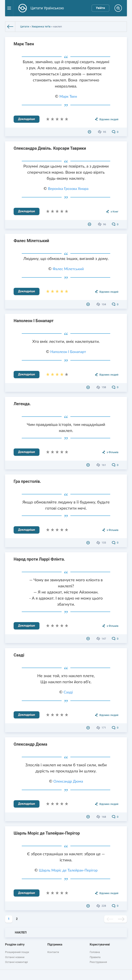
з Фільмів (112, 452)
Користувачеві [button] (100, 945)
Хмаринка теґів (41, 27)
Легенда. (22, 404)
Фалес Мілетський (31, 241)
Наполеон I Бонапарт (34, 321)
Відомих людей (109, 119)
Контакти (53, 952)
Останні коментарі (16, 962)
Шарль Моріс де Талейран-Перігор (47, 833)
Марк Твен (24, 44)
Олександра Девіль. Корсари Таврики (50, 148)
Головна (95, 952)
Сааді (19, 655)
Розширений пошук (17, 952)
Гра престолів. (27, 481)
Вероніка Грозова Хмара (68, 188)
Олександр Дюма (30, 744)
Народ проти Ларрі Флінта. (39, 559)
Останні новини (15, 957)
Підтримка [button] (55, 945)
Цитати (25, 27)
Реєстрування (98, 962)
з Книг (115, 212)
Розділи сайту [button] (15, 945)
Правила (95, 957)
